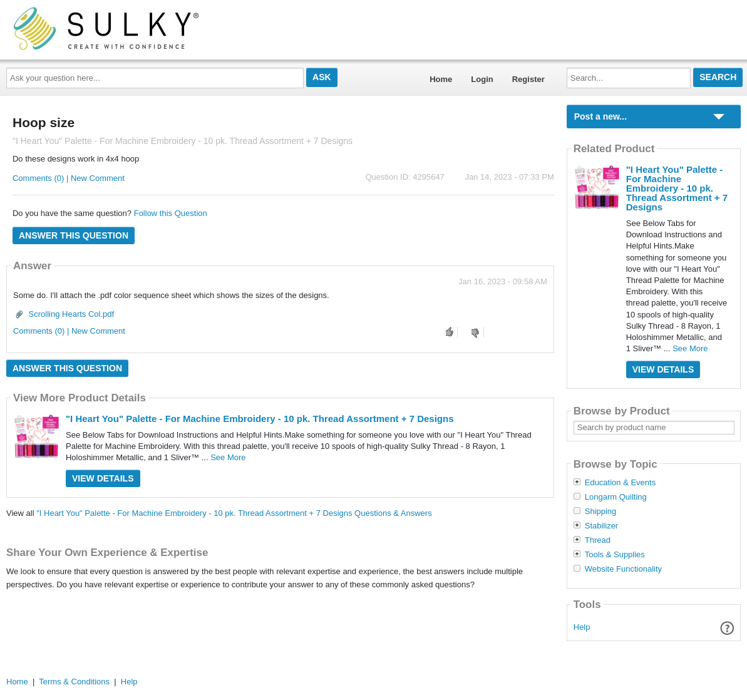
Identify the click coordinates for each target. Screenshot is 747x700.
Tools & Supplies (615, 555)
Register (528, 79)
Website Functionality (623, 569)
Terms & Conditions (74, 682)
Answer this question (74, 235)
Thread (598, 540)
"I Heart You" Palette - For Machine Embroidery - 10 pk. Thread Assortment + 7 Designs (260, 419)
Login (482, 79)
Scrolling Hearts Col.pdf (72, 314)
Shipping (601, 512)
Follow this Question (171, 213)
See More (228, 457)
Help (582, 627)
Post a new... (600, 116)
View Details (103, 478)
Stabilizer (601, 526)
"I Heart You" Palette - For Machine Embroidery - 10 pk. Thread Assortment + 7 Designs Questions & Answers (234, 513)
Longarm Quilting (616, 497)
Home (441, 79)
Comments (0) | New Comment (69, 178)
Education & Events (620, 483)
